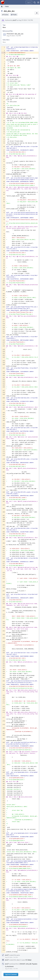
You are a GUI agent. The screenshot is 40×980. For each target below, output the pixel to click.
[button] (38, 2)
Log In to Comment (11, 974)
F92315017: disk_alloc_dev (15, 34)
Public (15, 15)
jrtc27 (15, 20)
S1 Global (28, 960)
